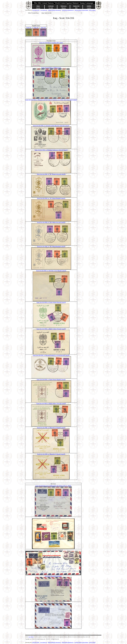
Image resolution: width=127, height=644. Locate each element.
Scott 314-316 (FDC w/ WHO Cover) (51, 68)
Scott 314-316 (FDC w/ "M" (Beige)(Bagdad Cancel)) (51, 198)
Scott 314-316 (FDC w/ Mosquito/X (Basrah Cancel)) (51, 454)
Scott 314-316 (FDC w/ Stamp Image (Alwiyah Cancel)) (51, 404)
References (64, 6)
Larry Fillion (31, 637)
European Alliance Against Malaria (81, 10)
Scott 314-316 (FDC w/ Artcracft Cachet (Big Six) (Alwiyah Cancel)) (51, 126)
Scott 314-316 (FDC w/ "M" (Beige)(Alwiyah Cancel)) (51, 174)
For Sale (51, 8)
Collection (51, 6)
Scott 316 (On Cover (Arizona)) (53, 576)
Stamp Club (76, 6)
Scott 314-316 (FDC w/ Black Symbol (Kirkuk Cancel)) (51, 329)
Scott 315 (36, 28)
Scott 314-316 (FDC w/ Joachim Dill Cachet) (51, 43)
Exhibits (89, 6)
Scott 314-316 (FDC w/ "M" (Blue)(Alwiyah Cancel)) (51, 222)
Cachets (89, 8)
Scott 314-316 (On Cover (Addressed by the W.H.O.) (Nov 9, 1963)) (53, 486)
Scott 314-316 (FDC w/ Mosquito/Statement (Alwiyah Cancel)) (51, 150)
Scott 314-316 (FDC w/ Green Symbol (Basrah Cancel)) (51, 302)
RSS (76, 8)
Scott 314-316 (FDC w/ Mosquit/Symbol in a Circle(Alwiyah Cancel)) (51, 355)
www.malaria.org (44, 10)
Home (38, 6)
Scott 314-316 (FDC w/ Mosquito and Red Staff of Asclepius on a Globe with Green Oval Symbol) (51, 100)
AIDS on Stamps (92, 10)
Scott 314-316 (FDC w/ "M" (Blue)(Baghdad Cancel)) (51, 247)
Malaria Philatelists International (54, 10)
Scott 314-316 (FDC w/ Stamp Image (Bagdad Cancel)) (51, 380)
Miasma (64, 8)
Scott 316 (43, 28)
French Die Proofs (36, 10)
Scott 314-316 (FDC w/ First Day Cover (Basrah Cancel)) (51, 271)
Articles (38, 8)
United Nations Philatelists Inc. (68, 10)
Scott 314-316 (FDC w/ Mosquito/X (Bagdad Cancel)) (51, 428)
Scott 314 (29, 28)
